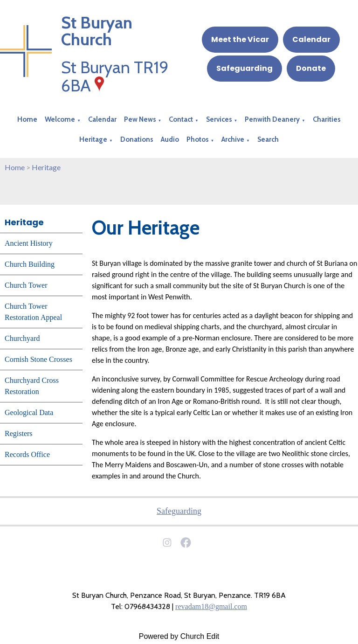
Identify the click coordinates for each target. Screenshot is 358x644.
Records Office (27, 454)
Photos (198, 139)
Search (268, 139)
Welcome (60, 119)
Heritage (93, 139)
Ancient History (29, 243)
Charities (327, 119)
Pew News (140, 119)
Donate (311, 68)
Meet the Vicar (240, 39)
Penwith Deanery (272, 119)
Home (27, 119)
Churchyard (22, 338)
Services (219, 119)
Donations (137, 139)
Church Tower (26, 285)
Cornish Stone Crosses (38, 359)
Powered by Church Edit (179, 636)
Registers (19, 433)
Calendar (311, 39)
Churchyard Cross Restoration (32, 386)
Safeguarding (244, 68)
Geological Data (29, 412)
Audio (170, 139)
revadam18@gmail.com (211, 606)
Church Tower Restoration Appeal (33, 312)
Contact (181, 119)
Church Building (30, 264)
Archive (233, 139)
